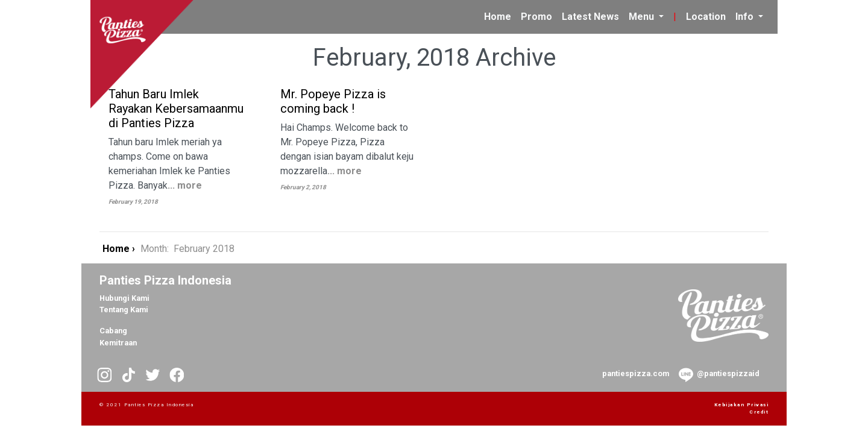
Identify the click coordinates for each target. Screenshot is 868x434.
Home (500, 16)
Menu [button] (643, 17)
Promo (536, 17)
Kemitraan (118, 343)
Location (706, 17)
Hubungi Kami (124, 298)
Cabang (113, 331)
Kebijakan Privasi (742, 405)
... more (185, 185)
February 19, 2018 (133, 202)
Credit (759, 412)
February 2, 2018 (303, 187)
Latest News (590, 17)
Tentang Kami (124, 310)
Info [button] (746, 17)
